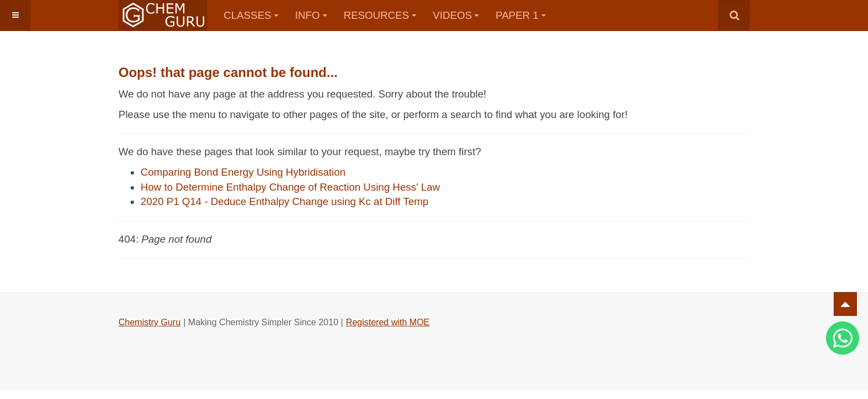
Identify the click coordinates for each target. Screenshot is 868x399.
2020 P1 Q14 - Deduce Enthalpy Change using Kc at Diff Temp (285, 201)
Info (311, 15)
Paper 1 (520, 15)
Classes (251, 15)
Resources (380, 15)
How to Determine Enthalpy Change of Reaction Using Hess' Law (290, 187)
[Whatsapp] (843, 338)
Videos (456, 15)
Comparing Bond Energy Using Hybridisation (243, 172)
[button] (15, 15)
